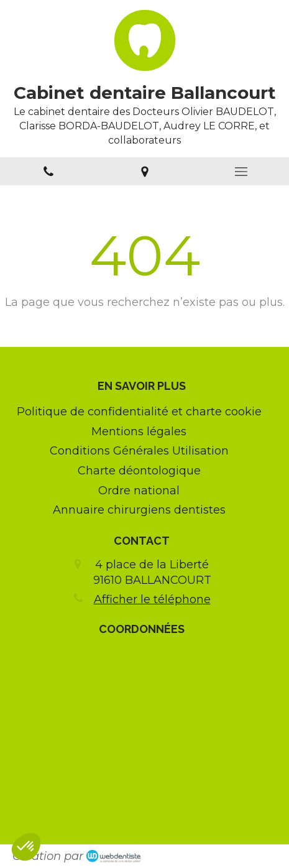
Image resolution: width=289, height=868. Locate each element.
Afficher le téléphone (152, 599)
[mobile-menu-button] (241, 172)
